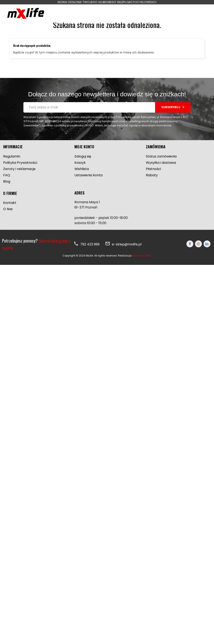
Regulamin (12, 165)
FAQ (7, 184)
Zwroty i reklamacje (19, 177)
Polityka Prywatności (20, 171)
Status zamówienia (161, 165)
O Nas (8, 218)
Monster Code (142, 264)
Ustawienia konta (89, 184)
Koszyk (80, 171)
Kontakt (10, 211)
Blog (7, 190)
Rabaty (152, 184)
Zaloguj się (83, 165)
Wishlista (82, 177)
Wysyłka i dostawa (161, 171)
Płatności (153, 177)
